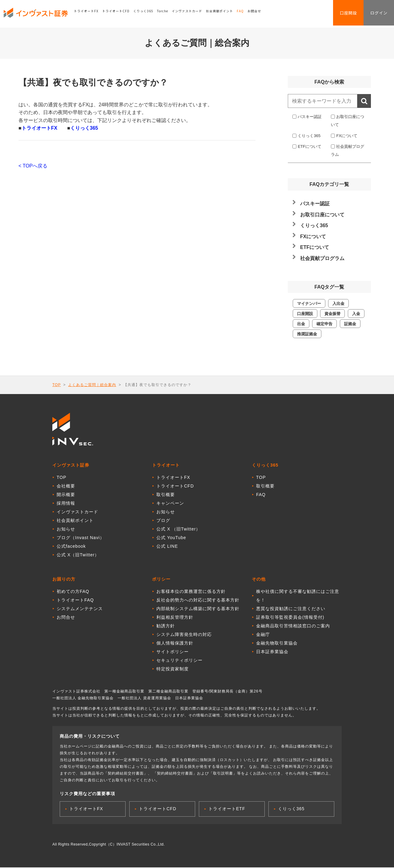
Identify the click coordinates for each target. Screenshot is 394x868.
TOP (56, 385)
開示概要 (66, 495)
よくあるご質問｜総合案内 (92, 385)
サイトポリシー (173, 652)
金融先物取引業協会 (277, 644)
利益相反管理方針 (175, 618)
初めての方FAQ (73, 592)
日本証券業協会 (272, 652)
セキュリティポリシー (179, 661)
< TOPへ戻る (33, 166)
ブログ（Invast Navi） (80, 538)
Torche (168, 14)
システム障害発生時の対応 (184, 635)
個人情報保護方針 (175, 644)
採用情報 (66, 504)
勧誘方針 (166, 626)
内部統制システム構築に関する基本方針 (198, 609)
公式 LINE (167, 547)
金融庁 (263, 635)
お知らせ (66, 530)
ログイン (377, 14)
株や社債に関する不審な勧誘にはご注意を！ (298, 596)
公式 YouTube (171, 538)
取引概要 (166, 495)
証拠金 (350, 324)
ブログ (163, 521)
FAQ (245, 14)
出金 (301, 324)
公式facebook (71, 547)
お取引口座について (322, 215)
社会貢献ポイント (225, 14)
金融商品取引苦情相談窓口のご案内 (293, 626)
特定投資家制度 (173, 669)
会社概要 (66, 487)
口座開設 (342, 14)
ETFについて (310, 146)
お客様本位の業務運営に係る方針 (191, 592)
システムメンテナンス (80, 609)
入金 (356, 314)
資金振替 (332, 314)
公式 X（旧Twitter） (78, 555)
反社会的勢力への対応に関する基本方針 (198, 601)
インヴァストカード (192, 14)
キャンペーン (170, 504)
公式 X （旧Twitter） (178, 530)
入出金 (338, 304)
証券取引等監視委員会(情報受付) (290, 618)
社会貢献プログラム (322, 258)
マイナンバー (309, 304)
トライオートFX (91, 14)
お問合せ (259, 14)
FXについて (347, 136)
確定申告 (324, 324)
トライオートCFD (121, 14)
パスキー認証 (310, 117)
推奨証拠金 (307, 334)
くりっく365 (149, 14)
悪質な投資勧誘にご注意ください (291, 609)
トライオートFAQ (75, 601)
